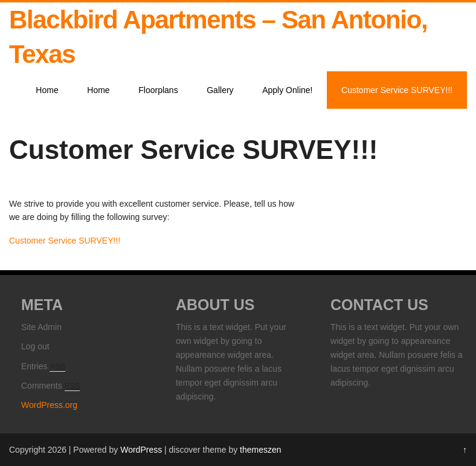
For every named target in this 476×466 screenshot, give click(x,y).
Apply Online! (287, 90)
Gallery (220, 90)
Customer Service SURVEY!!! (397, 90)
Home (47, 90)
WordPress (141, 450)
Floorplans (158, 90)
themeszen (260, 450)
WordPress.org (49, 405)
